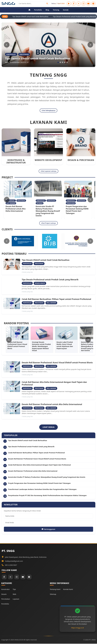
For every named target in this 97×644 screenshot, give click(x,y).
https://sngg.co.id (77, 628)
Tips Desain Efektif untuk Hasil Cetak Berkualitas (38, 59)
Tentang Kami (55, 590)
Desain (4, 595)
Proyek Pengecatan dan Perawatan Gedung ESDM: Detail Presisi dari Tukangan (77, 210)
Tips (14, 590)
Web (14, 595)
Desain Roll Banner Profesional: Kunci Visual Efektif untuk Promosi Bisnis (57, 363)
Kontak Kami (68, 590)
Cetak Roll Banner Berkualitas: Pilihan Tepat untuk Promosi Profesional (56, 299)
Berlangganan (48, 529)
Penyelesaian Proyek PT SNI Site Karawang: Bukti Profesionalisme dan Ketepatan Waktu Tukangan (47, 496)
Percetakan (6, 599)
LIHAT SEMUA (49, 427)
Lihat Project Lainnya (49, 223)
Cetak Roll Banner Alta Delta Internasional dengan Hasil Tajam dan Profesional (54, 384)
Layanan (16, 599)
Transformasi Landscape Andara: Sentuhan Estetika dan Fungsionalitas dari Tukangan (42, 490)
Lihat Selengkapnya (48, 111)
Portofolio (5, 604)
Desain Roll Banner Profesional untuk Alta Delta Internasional (16, 209)
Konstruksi (5, 590)
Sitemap (53, 595)
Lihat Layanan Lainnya (48, 171)
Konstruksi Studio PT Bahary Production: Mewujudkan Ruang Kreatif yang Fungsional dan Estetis (48, 211)
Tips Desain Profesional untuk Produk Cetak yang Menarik (50, 280)
